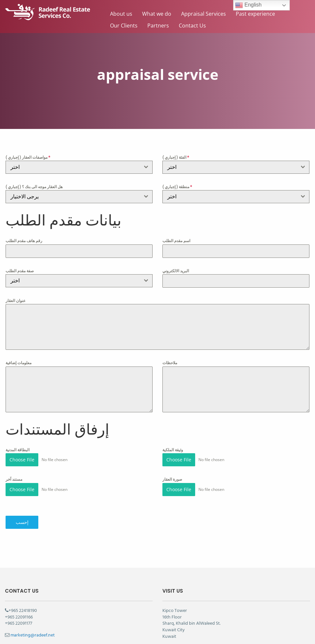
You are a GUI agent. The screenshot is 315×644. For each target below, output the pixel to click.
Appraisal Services (204, 14)
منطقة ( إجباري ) (177, 187)
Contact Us (192, 26)
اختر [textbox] (15, 281)
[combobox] (79, 167)
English (248, 5)
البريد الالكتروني (176, 271)
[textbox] (73, 167)
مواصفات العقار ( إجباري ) (28, 157)
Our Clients (124, 26)
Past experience (255, 14)
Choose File (22, 460)
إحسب (22, 522)
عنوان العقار (16, 301)
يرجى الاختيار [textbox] (25, 197)
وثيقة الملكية (173, 450)
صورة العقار (172, 479)
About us (121, 14)
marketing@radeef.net (33, 635)
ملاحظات (170, 363)
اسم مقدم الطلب (176, 241)
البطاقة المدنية (18, 450)
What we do (157, 14)
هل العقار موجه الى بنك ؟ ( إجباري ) (34, 187)
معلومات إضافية (19, 363)
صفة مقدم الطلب (20, 271)
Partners (158, 26)
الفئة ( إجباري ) (176, 157)
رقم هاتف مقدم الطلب (24, 241)
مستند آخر (14, 479)
